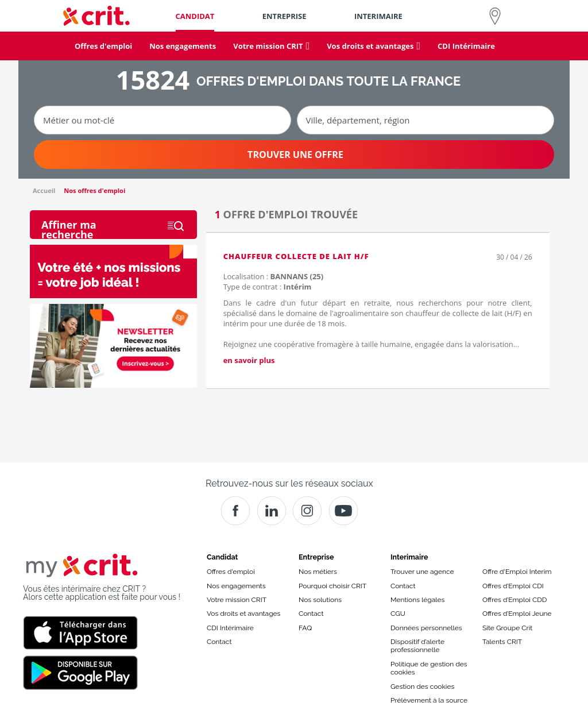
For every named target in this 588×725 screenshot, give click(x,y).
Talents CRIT (502, 642)
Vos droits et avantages (243, 614)
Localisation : (274, 276)
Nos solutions (320, 600)
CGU (398, 614)
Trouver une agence (422, 572)
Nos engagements (236, 586)
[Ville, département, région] (425, 120)
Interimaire (409, 557)
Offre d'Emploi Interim (517, 572)
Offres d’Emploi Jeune (517, 614)
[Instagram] (307, 511)
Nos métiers (318, 572)
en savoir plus (249, 360)
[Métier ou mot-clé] (163, 120)
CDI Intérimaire (230, 628)
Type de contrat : (268, 287)
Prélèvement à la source (429, 700)
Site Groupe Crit (507, 628)
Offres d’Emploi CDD (514, 600)
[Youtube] (343, 511)
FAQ (305, 628)
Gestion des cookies (422, 687)
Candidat (222, 557)
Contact (219, 642)
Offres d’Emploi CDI (513, 586)
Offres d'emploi (231, 572)
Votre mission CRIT (237, 600)
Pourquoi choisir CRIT (332, 586)
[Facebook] (235, 511)
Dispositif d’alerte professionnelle (417, 646)
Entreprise (316, 557)
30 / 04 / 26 (514, 257)
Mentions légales (417, 600)
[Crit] (272, 511)
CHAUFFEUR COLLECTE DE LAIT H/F (296, 256)
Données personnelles (426, 628)
